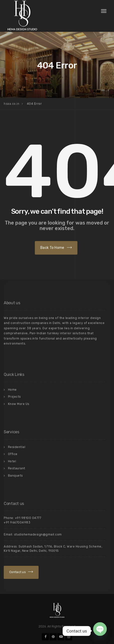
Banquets (15, 476)
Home (12, 390)
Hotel (12, 461)
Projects (14, 397)
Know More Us (19, 404)
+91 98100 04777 (28, 518)
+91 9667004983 (17, 522)
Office (13, 454)
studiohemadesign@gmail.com (38, 534)
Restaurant (17, 468)
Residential (17, 447)
